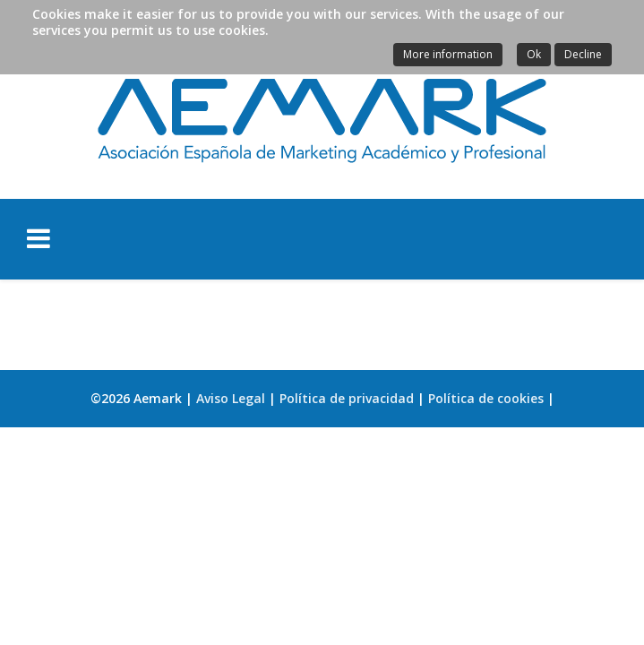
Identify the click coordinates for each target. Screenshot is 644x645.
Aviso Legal (231, 398)
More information (448, 54)
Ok (534, 54)
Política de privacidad (347, 398)
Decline (583, 54)
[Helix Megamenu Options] (141, 238)
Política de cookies (486, 398)
